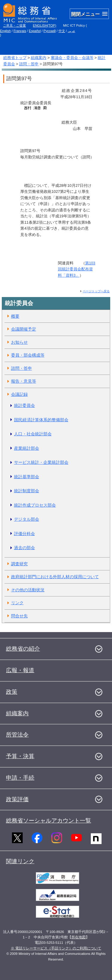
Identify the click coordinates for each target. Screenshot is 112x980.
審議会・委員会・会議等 (72, 58)
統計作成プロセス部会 (35, 505)
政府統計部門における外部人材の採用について (55, 577)
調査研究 (19, 564)
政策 (12, 692)
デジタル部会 (27, 519)
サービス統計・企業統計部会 (41, 462)
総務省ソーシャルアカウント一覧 (49, 821)
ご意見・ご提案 (14, 25)
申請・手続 (20, 778)
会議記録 (19, 394)
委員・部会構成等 (28, 355)
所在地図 (79, 937)
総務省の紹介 (23, 649)
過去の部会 (24, 548)
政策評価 (17, 799)
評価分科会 (24, 534)
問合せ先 (19, 616)
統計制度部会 (27, 491)
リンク (17, 603)
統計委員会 (24, 405)
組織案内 (39, 58)
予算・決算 (20, 756)
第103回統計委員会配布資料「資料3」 (77, 269)
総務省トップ (15, 58)
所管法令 (17, 735)
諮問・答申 (29, 64)
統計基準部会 (27, 477)
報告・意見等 (24, 381)
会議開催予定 (24, 329)
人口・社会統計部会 (33, 434)
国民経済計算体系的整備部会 (41, 420)
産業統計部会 (27, 448)
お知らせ (19, 342)
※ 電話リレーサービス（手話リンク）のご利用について (56, 948)
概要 (15, 316)
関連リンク (20, 861)
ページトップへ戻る (96, 291)
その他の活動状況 (28, 590)
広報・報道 (20, 670)
